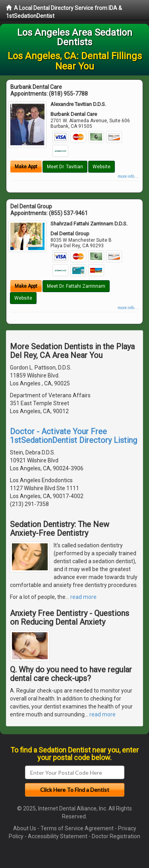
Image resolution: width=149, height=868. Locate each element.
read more (83, 597)
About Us (25, 828)
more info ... (128, 176)
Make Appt (26, 167)
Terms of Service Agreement (77, 828)
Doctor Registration (116, 836)
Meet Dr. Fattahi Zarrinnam (76, 286)
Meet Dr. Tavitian (65, 167)
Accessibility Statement (58, 836)
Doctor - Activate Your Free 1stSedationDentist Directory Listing (74, 436)
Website (102, 167)
